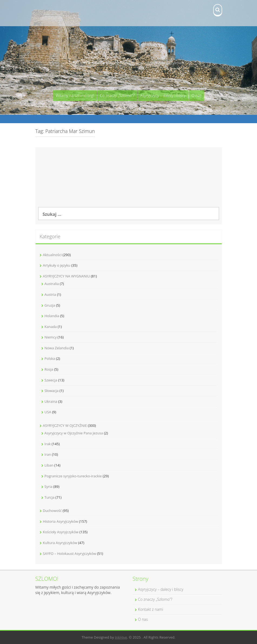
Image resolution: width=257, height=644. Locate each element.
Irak (48, 444)
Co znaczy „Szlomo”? (117, 95)
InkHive (121, 637)
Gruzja (50, 305)
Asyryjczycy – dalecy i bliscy (163, 95)
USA (48, 412)
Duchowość (52, 511)
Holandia (52, 316)
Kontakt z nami (44, 13)
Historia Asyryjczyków (61, 521)
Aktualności (52, 255)
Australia (52, 284)
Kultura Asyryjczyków (60, 543)
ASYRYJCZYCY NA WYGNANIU (66, 276)
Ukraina (51, 401)
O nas (197, 95)
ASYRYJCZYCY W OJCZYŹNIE (65, 425)
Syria (49, 487)
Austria (50, 294)
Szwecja (51, 380)
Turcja (50, 497)
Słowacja (52, 391)
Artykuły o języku (57, 265)
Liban (49, 465)
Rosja (49, 369)
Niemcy (51, 337)
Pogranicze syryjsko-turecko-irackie (73, 476)
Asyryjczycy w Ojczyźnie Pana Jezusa (74, 433)
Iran (48, 454)
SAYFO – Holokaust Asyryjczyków (70, 554)
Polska (50, 358)
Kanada (51, 327)
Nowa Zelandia (57, 348)
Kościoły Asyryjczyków (61, 532)
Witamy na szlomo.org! (75, 95)
